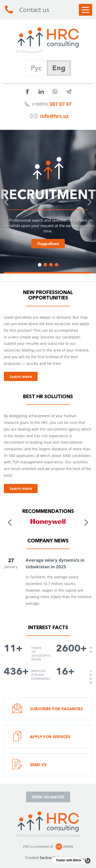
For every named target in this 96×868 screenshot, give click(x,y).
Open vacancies (48, 797)
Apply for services (41, 737)
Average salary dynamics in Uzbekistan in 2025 (55, 563)
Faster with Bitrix (69, 860)
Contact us (26, 10)
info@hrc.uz (54, 116)
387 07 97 (61, 104)
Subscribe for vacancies (47, 709)
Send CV (29, 765)
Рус (36, 68)
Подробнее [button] (48, 243)
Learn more (21, 376)
